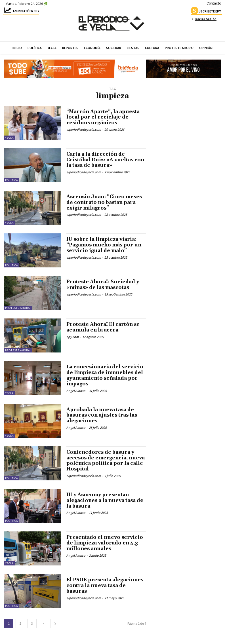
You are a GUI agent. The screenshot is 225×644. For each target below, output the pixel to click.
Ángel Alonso (76, 391)
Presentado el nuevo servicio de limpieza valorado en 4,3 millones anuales (106, 543)
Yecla (9, 138)
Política (11, 180)
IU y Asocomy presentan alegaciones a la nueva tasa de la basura (102, 500)
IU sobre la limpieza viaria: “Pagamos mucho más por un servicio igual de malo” (103, 245)
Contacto (214, 3)
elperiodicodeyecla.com (84, 129)
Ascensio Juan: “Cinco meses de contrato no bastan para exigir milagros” (106, 202)
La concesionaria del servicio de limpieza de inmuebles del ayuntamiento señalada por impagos (106, 375)
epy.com (73, 337)
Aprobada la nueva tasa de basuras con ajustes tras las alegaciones (104, 415)
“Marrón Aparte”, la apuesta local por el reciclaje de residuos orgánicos (105, 117)
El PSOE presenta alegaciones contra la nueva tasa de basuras (104, 585)
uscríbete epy (206, 12)
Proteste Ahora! (18, 308)
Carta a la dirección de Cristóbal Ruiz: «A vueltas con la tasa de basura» (102, 160)
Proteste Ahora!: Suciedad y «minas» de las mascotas (105, 285)
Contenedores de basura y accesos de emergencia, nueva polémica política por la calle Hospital (105, 461)
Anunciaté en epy (21, 12)
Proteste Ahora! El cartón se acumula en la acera (105, 327)
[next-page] (55, 623)
